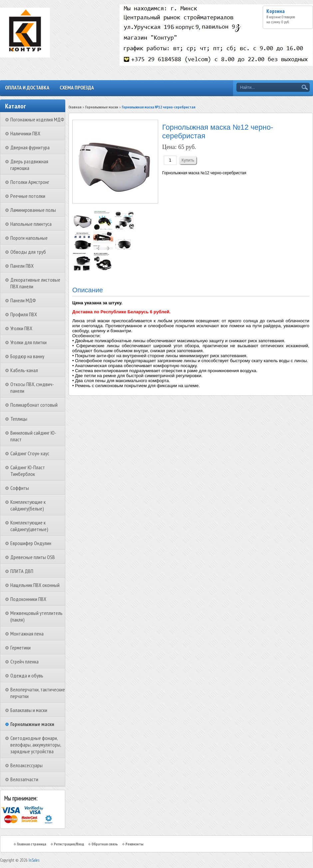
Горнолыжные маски (32, 724)
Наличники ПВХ (25, 133)
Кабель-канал (24, 370)
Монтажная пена (27, 634)
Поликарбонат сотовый (34, 405)
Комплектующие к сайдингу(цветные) (29, 526)
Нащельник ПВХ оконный (35, 585)
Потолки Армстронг (30, 182)
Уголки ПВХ (21, 328)
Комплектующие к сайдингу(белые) (28, 505)
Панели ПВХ (22, 266)
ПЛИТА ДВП (22, 571)
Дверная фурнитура (30, 147)
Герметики (20, 648)
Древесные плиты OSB (33, 557)
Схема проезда (77, 87)
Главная (75, 107)
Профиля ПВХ (24, 314)
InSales (34, 860)
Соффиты (20, 488)
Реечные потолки (28, 196)
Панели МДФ (23, 300)
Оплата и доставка (27, 87)
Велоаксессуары (26, 765)
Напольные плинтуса (31, 224)
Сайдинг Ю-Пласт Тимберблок (28, 471)
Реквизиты (135, 844)
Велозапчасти (24, 779)
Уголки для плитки (28, 342)
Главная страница (32, 844)
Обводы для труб (28, 252)
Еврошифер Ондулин (31, 543)
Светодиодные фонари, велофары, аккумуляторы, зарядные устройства (36, 745)
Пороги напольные (29, 238)
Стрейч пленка (24, 661)
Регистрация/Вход (69, 844)
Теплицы (19, 419)
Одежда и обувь (27, 675)
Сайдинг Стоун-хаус (30, 453)
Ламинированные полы (33, 210)
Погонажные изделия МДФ (37, 119)
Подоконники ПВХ (28, 599)
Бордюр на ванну (27, 356)
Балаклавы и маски (29, 710)
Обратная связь (105, 844)
